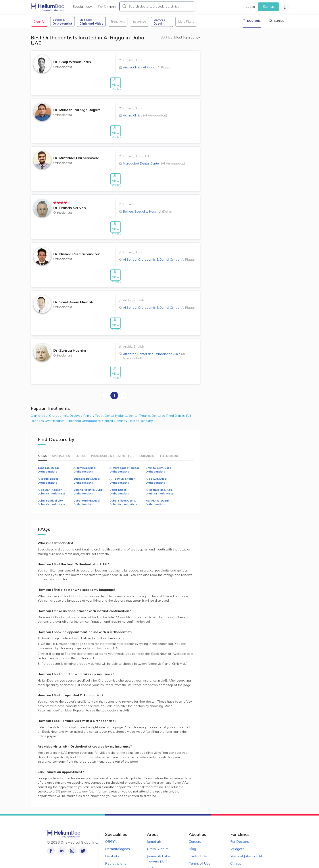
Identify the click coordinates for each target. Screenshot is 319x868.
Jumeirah (154, 820)
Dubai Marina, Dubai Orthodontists (87, 480)
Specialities (83, 7)
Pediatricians (116, 841)
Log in (250, 7)
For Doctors (107, 7)
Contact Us (198, 834)
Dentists (112, 834)
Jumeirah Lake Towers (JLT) (158, 837)
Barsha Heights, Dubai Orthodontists (88, 470)
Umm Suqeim (158, 827)
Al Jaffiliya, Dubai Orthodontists (85, 448)
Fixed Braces (176, 394)
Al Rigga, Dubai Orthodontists (48, 459)
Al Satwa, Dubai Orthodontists (156, 459)
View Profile (115, 89)
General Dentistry (115, 399)
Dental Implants (117, 394)
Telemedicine (169, 434)
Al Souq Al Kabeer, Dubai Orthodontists (52, 470)
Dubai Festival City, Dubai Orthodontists (52, 480)
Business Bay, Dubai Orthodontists (87, 459)
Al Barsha (155, 847)
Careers (195, 820)
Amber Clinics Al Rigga (147, 73)
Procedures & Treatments (111, 434)
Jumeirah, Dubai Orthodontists (48, 448)
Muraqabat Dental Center (154, 162)
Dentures (159, 394)
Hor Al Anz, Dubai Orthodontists (157, 480)
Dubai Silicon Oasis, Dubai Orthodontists (123, 480)
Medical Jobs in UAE (247, 834)
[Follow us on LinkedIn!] (61, 829)
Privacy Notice (201, 849)
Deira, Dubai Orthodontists (119, 470)
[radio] (56, 198)
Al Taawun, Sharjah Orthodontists (122, 459)
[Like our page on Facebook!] (51, 829)
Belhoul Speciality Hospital (147, 206)
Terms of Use (200, 841)
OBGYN (111, 820)
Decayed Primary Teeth (87, 394)
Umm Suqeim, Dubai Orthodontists (159, 448)
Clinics (81, 434)
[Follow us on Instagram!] (71, 829)
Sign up (268, 7)
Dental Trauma (140, 394)
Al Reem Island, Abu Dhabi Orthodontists (159, 470)
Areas (42, 434)
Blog (192, 827)
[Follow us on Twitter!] (81, 829)
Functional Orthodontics (84, 399)
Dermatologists (117, 827)
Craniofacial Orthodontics (50, 394)
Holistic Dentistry (141, 399)
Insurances (145, 434)
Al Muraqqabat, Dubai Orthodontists (124, 448)
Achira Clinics (145, 118)
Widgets (237, 827)
